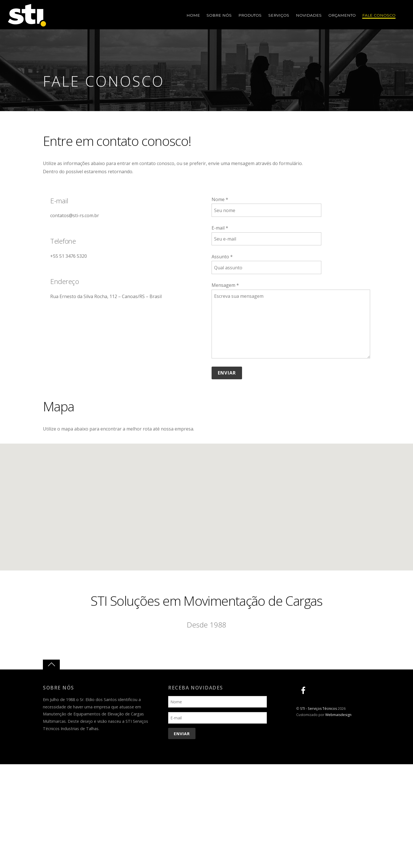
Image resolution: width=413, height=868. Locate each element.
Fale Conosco (379, 16)
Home (193, 16)
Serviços (278, 16)
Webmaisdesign (338, 715)
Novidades (308, 16)
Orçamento (342, 16)
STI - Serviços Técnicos (318, 709)
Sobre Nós (219, 16)
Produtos (250, 16)
